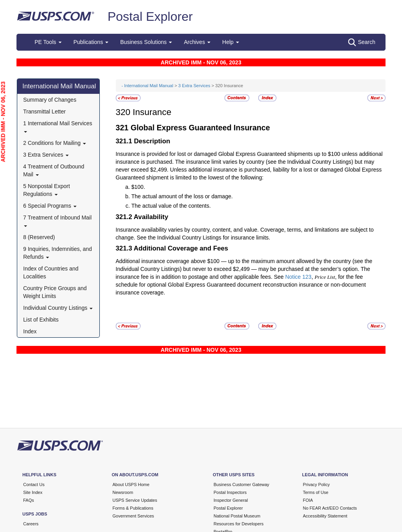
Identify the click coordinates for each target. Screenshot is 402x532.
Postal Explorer (150, 16)
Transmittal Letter (44, 112)
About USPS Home (131, 484)
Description (152, 141)
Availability (151, 217)
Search (362, 42)
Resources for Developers (238, 524)
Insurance (152, 112)
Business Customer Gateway (241, 484)
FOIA (308, 500)
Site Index (33, 492)
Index (30, 331)
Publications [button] (91, 42)
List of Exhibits (41, 320)
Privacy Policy (316, 484)
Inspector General (231, 500)
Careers (31, 524)
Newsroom (123, 492)
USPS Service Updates (135, 500)
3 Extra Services (46, 155)
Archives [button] (197, 42)
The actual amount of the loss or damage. (182, 196)
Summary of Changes (50, 100)
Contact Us (34, 484)
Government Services (133, 516)
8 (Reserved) (39, 237)
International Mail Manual (59, 86)
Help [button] (231, 42)
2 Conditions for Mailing (55, 143)
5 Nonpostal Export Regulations (47, 190)
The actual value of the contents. (171, 206)
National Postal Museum (237, 516)
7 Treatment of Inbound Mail (57, 220)
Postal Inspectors (230, 492)
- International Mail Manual (148, 86)
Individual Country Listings (58, 308)
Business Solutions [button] (146, 42)
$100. (138, 187)
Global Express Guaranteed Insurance (200, 128)
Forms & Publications (133, 508)
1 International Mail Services (58, 126)
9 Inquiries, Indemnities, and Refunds (58, 253)
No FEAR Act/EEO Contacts (330, 508)
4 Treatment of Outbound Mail (54, 170)
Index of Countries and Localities (51, 272)
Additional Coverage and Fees (181, 248)
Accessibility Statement (325, 516)
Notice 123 (298, 277)
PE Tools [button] (48, 42)
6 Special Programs (50, 206)
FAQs (29, 500)
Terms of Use (316, 492)
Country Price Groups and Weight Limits (55, 292)
